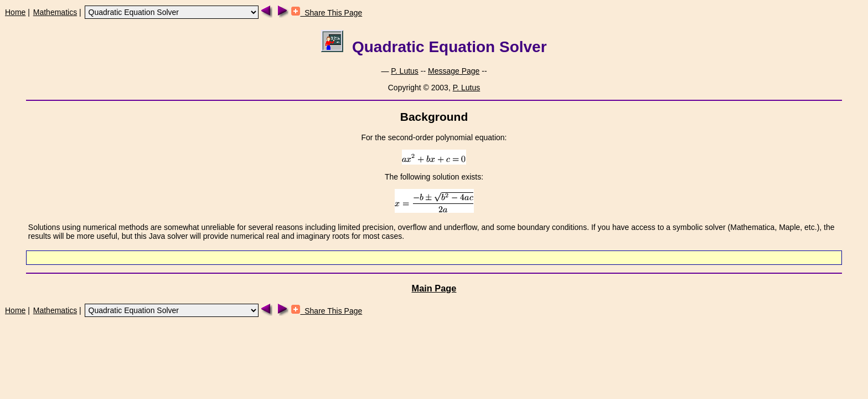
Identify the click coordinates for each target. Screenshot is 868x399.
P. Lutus (405, 71)
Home (15, 12)
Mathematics (55, 12)
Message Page (454, 71)
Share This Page (327, 13)
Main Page (434, 288)
